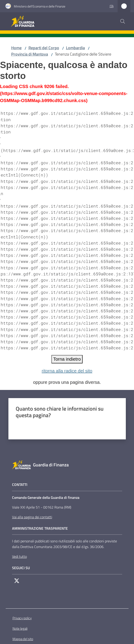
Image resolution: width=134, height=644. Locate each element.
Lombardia (75, 48)
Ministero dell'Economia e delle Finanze (40, 6)
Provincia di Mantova (30, 54)
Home (16, 48)
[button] (123, 21)
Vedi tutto (19, 556)
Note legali (20, 628)
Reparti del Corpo (44, 48)
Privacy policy (22, 618)
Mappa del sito (23, 639)
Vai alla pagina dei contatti (32, 517)
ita (112, 6)
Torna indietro (67, 359)
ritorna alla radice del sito (67, 371)
